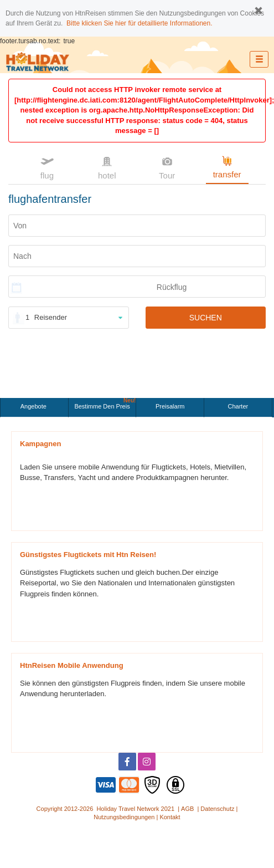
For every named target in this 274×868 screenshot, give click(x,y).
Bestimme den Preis (105, 404)
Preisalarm (170, 406)
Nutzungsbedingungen (124, 817)
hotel (107, 167)
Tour (167, 167)
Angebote (34, 406)
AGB (187, 809)
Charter (238, 406)
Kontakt (170, 817)
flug (47, 167)
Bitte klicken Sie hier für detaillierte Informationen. (139, 23)
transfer (227, 166)
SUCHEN (206, 318)
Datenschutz (217, 809)
